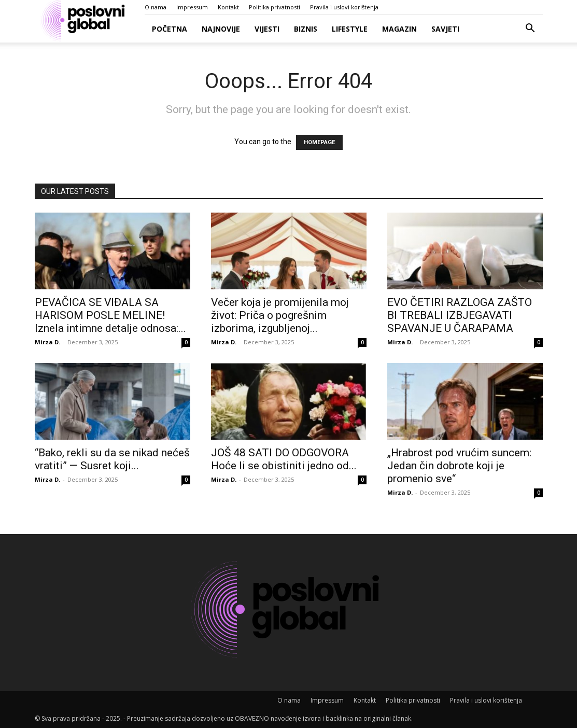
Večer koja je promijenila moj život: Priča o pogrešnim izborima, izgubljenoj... (280, 315)
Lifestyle (350, 29)
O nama (156, 7)
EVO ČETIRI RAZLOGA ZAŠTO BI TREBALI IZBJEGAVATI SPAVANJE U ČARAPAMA (460, 315)
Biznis (306, 29)
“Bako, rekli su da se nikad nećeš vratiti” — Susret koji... (112, 459)
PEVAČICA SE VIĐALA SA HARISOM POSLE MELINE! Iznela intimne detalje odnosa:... (110, 315)
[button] (530, 29)
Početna (170, 29)
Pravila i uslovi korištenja (344, 7)
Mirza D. (47, 342)
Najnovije (221, 29)
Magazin (399, 29)
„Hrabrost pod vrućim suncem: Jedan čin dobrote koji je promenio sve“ (459, 466)
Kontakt (228, 7)
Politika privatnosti (275, 7)
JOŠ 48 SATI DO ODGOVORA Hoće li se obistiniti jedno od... (284, 459)
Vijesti (267, 29)
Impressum (192, 7)
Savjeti (445, 29)
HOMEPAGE (319, 142)
